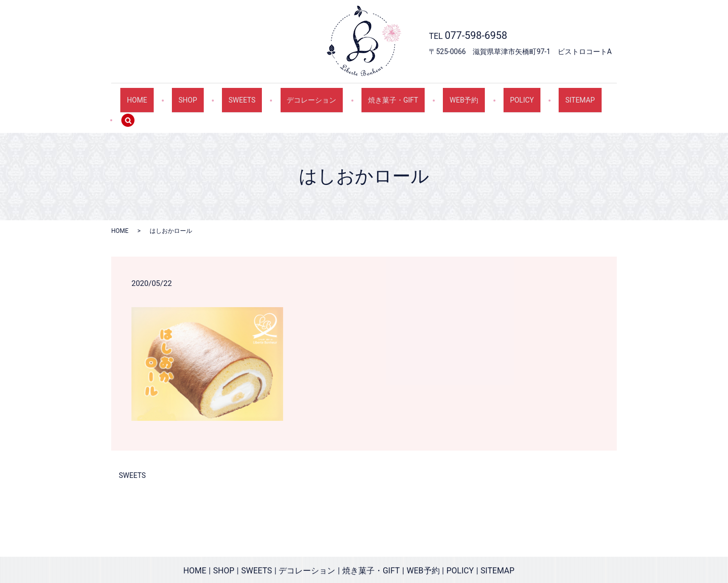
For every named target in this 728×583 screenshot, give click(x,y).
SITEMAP (536, 95)
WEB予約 (437, 95)
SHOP (196, 95)
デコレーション (302, 95)
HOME (154, 95)
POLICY (486, 95)
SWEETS (241, 95)
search (585, 95)
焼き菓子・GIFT (375, 95)
